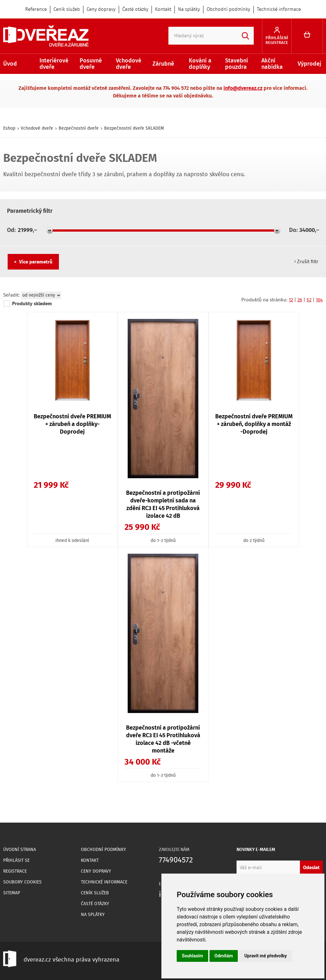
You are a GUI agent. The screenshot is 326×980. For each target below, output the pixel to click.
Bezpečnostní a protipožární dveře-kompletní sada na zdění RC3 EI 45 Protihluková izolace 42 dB (163, 505)
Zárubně (163, 64)
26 (300, 300)
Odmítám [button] (224, 956)
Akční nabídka (272, 64)
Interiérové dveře (54, 64)
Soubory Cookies (22, 882)
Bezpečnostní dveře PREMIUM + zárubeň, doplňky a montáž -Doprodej (254, 424)
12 (291, 300)
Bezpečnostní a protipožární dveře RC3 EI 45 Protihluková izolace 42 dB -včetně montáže (163, 739)
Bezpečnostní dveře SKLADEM (134, 128)
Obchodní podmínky (228, 10)
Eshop (9, 128)
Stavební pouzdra (237, 64)
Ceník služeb (67, 10)
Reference (36, 10)
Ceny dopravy (101, 10)
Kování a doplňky (200, 64)
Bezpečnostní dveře (79, 128)
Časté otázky (135, 10)
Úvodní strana (20, 850)
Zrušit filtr (308, 262)
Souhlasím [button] (192, 956)
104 (319, 300)
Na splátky (189, 10)
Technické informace (279, 10)
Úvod (10, 64)
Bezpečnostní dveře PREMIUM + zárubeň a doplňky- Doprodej (72, 424)
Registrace (15, 871)
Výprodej (309, 64)
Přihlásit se (16, 861)
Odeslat (311, 868)
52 (309, 300)
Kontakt (163, 10)
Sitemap (12, 893)
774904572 (176, 860)
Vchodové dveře (129, 64)
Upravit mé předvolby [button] (265, 956)
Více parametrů (36, 262)
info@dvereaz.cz (243, 88)
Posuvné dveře (91, 64)
